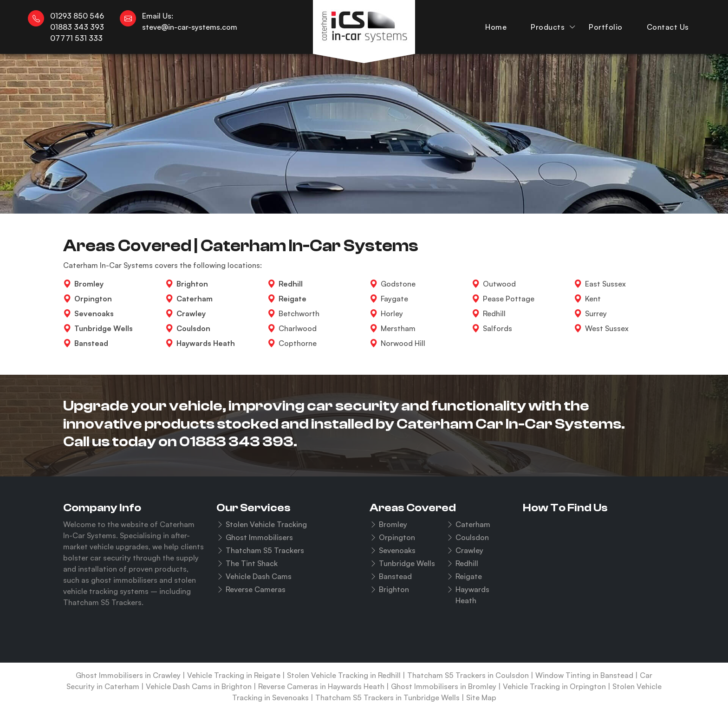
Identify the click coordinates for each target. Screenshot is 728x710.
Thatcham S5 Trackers (265, 550)
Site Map (481, 697)
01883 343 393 (236, 442)
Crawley (469, 550)
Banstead (395, 576)
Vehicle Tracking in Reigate (234, 675)
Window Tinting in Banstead (584, 675)
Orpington (397, 537)
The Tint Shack (252, 563)
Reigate (469, 576)
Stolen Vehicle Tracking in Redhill (344, 675)
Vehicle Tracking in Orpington (554, 686)
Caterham (473, 524)
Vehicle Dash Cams (259, 576)
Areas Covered (413, 508)
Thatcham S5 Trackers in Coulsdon (468, 675)
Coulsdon (472, 537)
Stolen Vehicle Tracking (266, 524)
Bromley (393, 524)
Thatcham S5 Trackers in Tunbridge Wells (387, 697)
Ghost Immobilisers (259, 537)
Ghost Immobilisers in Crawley (128, 675)
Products (548, 27)
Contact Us (668, 27)
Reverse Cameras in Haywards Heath (321, 686)
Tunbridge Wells (407, 563)
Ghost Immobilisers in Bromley (444, 686)
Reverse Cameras (256, 589)
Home (496, 27)
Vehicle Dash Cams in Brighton (199, 686)
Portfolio (606, 27)
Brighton (394, 589)
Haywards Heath (472, 595)
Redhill (467, 563)
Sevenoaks (397, 550)
